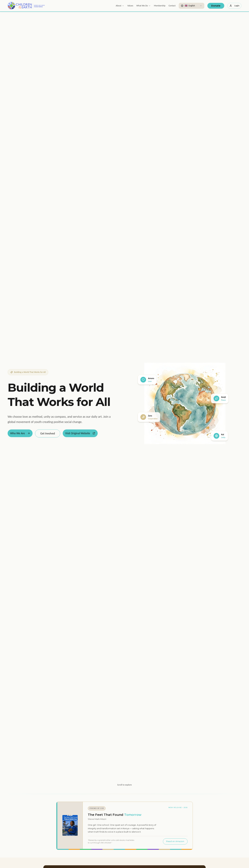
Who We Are (20, 433)
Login (234, 6)
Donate (216, 6)
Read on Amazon (175, 841)
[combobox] (192, 6)
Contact (172, 6)
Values (130, 6)
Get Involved (48, 433)
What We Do (144, 6)
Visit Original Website (80, 433)
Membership (160, 6)
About (120, 6)
